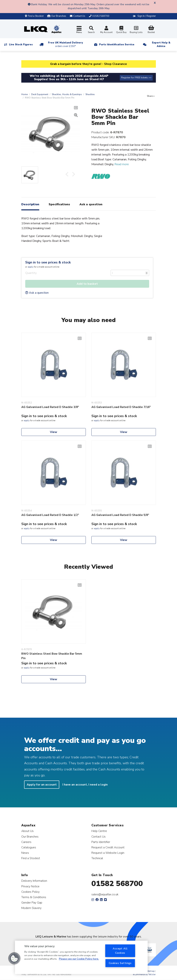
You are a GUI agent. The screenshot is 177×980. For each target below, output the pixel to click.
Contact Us (98, 837)
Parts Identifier (101, 842)
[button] (14, 958)
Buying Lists (136, 30)
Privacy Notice (30, 886)
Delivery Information (34, 881)
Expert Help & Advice (161, 44)
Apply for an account (42, 785)
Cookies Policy (30, 892)
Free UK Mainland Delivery (65, 44)
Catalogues (29, 847)
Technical (97, 858)
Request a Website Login (108, 853)
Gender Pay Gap (32, 903)
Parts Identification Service (117, 45)
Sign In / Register (147, 16)
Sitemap (150, 971)
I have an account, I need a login (85, 785)
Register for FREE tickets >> (136, 78)
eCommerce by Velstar (144, 974)
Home (24, 94)
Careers (26, 842)
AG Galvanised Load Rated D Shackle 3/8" (50, 407)
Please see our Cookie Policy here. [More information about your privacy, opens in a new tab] (79, 959)
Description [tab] (30, 204)
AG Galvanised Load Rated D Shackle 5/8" (120, 515)
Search (91, 30)
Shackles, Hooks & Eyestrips (67, 94)
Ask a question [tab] (91, 204)
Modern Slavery (31, 908)
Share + (151, 96)
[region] (81, 957)
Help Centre (99, 831)
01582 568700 (117, 884)
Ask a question (37, 293)
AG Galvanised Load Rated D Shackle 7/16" (121, 407)
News (25, 853)
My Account (106, 30)
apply (31, 267)
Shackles (90, 94)
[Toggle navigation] (79, 30)
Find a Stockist (34, 16)
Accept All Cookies (120, 951)
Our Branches (57, 16)
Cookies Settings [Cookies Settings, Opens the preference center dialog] (120, 963)
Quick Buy (121, 30)
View (54, 432)
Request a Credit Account (108, 847)
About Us (27, 831)
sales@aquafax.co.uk (105, 894)
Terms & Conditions (34, 897)
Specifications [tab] (59, 204)
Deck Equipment (40, 94)
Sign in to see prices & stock (48, 262)
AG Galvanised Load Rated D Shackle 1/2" (50, 515)
